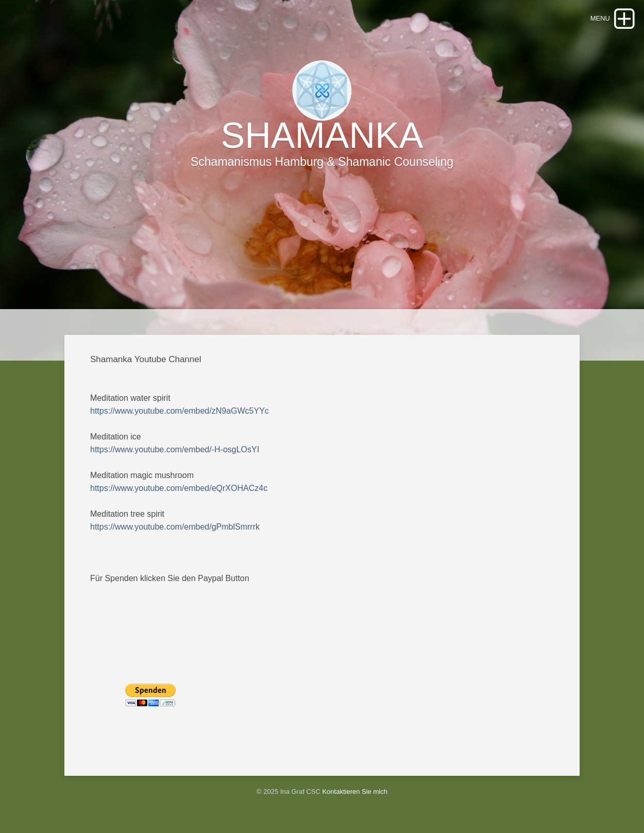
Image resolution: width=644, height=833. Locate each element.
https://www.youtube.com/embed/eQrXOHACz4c (179, 488)
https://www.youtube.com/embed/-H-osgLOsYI (175, 449)
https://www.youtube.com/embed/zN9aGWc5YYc (180, 411)
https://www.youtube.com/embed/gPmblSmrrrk (175, 527)
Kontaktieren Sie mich (354, 792)
